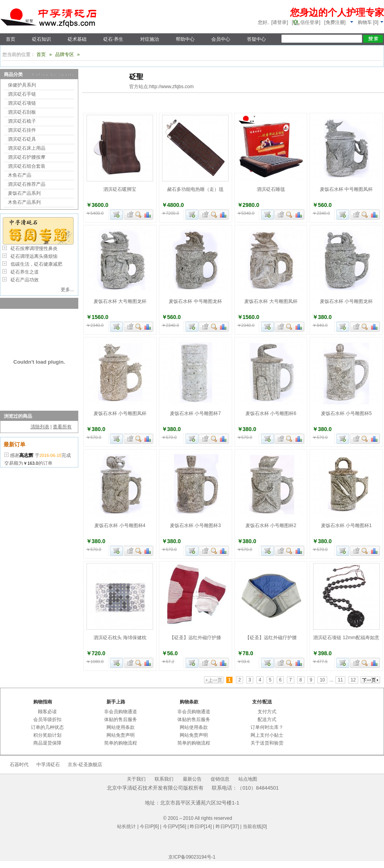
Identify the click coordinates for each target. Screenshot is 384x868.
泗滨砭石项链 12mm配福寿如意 (346, 638)
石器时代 (19, 765)
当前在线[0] (255, 826)
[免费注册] (335, 22)
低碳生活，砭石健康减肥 (36, 264)
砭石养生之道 (25, 272)
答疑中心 (256, 39)
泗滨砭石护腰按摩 (27, 157)
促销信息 (220, 779)
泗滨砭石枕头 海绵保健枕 (120, 638)
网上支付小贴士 (267, 735)
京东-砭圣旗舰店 (85, 765)
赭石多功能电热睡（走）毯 (195, 189)
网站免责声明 (121, 735)
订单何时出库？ (267, 727)
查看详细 (139, 215)
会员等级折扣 (47, 719)
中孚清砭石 (48, 765)
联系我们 (164, 779)
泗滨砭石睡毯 (271, 189)
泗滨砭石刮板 (22, 112)
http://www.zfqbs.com (171, 87)
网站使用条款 (121, 727)
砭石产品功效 (25, 280)
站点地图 (248, 779)
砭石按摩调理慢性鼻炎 (34, 248)
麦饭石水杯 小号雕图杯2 (271, 526)
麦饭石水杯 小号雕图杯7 (195, 413)
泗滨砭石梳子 (22, 121)
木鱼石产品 (20, 175)
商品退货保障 (47, 743)
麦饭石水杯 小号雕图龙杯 (346, 301)
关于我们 (136, 779)
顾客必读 (47, 712)
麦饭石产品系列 (24, 193)
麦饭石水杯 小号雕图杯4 (120, 526)
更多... (67, 290)
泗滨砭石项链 (22, 103)
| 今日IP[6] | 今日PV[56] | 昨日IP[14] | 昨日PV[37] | (189, 826)
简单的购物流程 (121, 743)
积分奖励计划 (47, 735)
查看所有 (62, 427)
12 (353, 680)
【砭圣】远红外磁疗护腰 (271, 638)
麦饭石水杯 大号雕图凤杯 (271, 301)
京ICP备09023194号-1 (192, 857)
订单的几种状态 (47, 727)
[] (371, 22)
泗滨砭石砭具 (22, 139)
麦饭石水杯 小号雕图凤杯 (120, 413)
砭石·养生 (113, 39)
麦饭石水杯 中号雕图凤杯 (346, 189)
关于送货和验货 (267, 743)
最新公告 (192, 779)
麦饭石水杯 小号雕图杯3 (195, 526)
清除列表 (40, 427)
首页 (11, 39)
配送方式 (267, 719)
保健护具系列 (22, 85)
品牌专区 (65, 54)
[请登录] (280, 22)
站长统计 (126, 826)
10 (322, 680)
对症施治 (150, 39)
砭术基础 (77, 39)
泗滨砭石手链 (22, 94)
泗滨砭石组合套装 (27, 166)
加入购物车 (116, 215)
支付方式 (267, 712)
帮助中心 (185, 39)
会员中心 (221, 39)
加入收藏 (129, 215)
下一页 (370, 680)
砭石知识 (41, 39)
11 (340, 680)
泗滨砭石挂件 (22, 130)
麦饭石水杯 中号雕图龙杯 (195, 301)
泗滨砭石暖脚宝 (120, 189)
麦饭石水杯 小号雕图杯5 (346, 413)
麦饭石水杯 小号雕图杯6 (271, 413)
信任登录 (310, 22)
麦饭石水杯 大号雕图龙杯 (120, 301)
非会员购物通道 (121, 712)
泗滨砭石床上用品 (27, 148)
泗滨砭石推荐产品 (27, 184)
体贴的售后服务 (121, 719)
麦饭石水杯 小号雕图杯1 (346, 526)
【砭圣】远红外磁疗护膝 (195, 638)
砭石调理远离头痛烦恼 (34, 256)
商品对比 (148, 215)
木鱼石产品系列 (24, 202)
